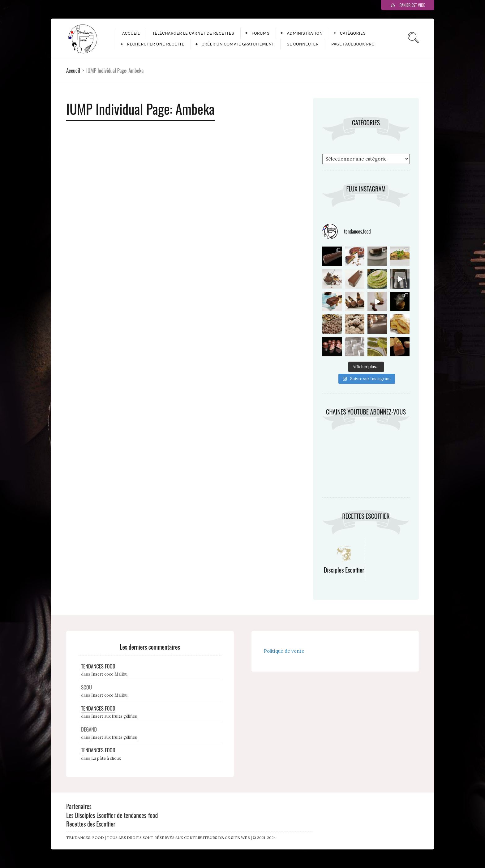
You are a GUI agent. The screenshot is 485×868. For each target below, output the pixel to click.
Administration (305, 33)
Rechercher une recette (156, 44)
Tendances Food (98, 666)
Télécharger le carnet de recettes (193, 33)
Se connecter (303, 44)
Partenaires (79, 806)
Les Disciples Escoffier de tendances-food (112, 815)
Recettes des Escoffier (91, 824)
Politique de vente (284, 651)
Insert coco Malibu (109, 674)
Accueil (131, 33)
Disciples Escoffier (344, 570)
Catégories (353, 33)
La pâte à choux (106, 758)
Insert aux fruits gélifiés (114, 716)
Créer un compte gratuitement (238, 44)
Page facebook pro (353, 44)
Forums (260, 33)
